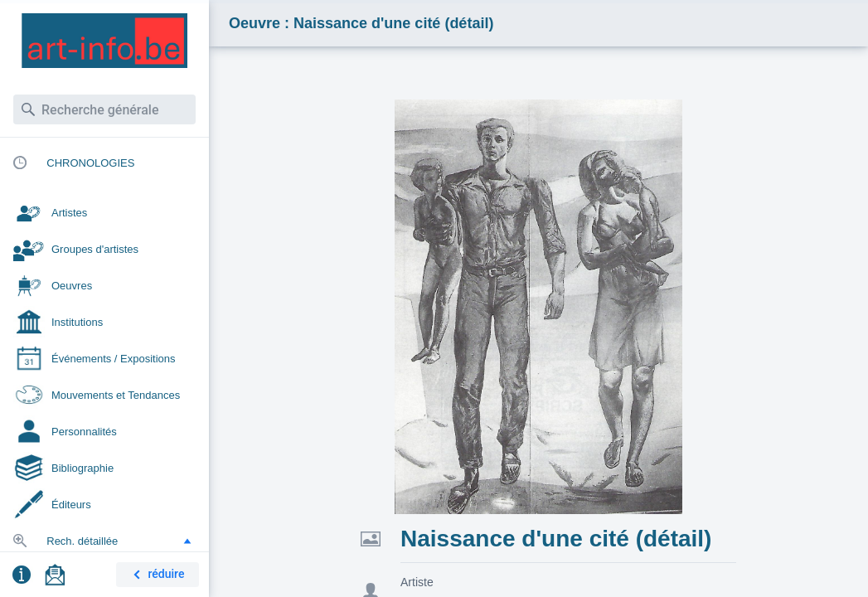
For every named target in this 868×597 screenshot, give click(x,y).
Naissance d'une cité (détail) (556, 539)
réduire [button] (156, 575)
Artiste (417, 582)
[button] (187, 541)
